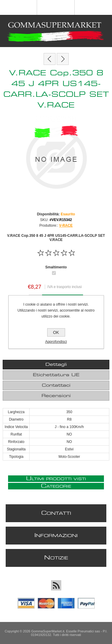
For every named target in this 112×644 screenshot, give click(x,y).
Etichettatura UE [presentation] (56, 375)
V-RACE (66, 225)
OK (56, 332)
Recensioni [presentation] (56, 396)
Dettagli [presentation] (56, 365)
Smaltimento (56, 267)
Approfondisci (56, 342)
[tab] (56, 365)
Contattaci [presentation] (56, 385)
